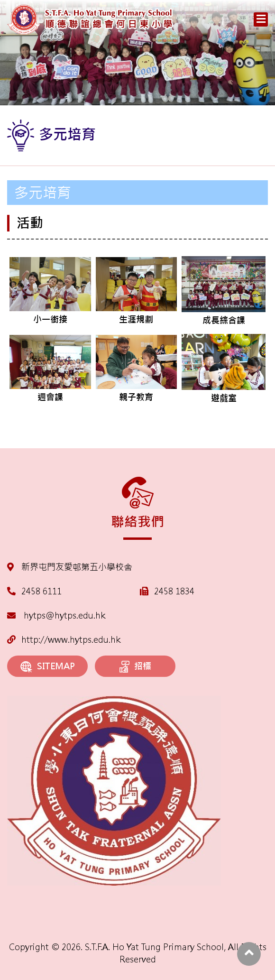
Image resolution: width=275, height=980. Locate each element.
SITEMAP (48, 667)
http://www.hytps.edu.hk (64, 640)
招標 (135, 667)
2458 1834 (174, 591)
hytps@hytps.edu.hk (56, 615)
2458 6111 (41, 591)
